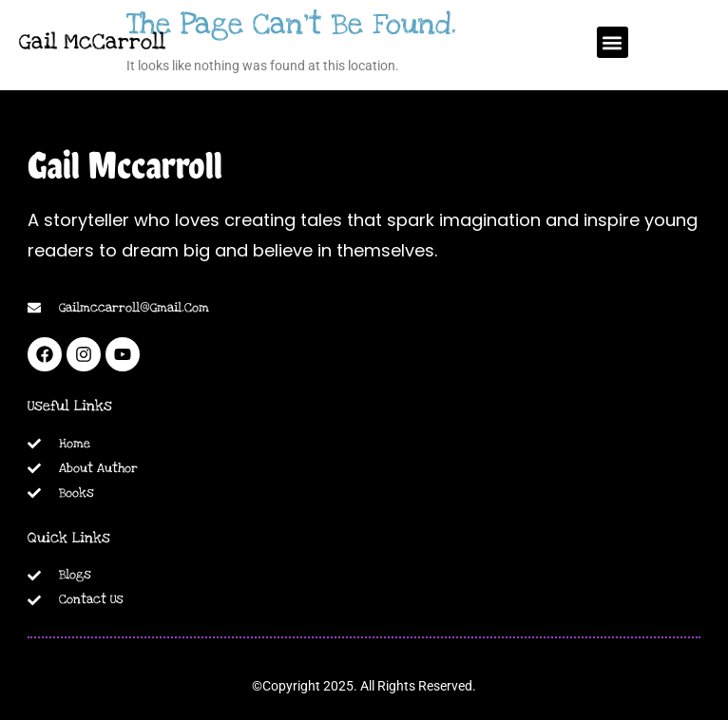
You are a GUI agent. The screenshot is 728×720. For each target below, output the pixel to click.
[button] (613, 42)
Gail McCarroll (92, 42)
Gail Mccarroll (125, 165)
